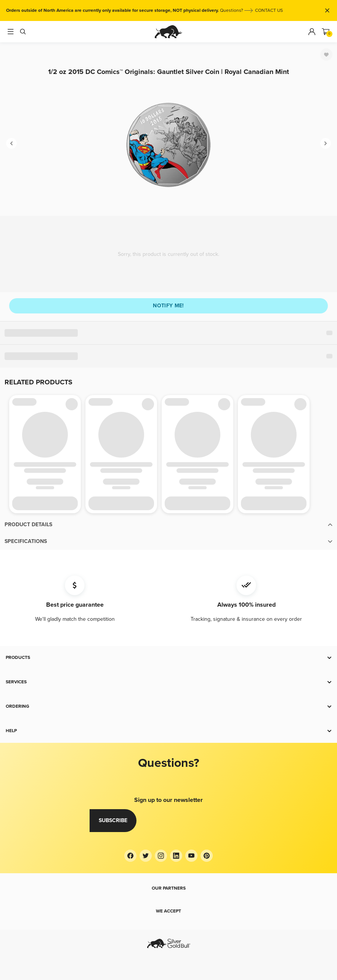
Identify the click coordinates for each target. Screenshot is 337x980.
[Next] (326, 143)
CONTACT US (269, 10)
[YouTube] (191, 856)
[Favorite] (326, 55)
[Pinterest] (207, 856)
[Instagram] (161, 856)
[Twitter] (146, 856)
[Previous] (11, 143)
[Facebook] (130, 856)
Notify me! (168, 306)
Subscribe (113, 820)
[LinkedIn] (176, 856)
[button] (168, 525)
